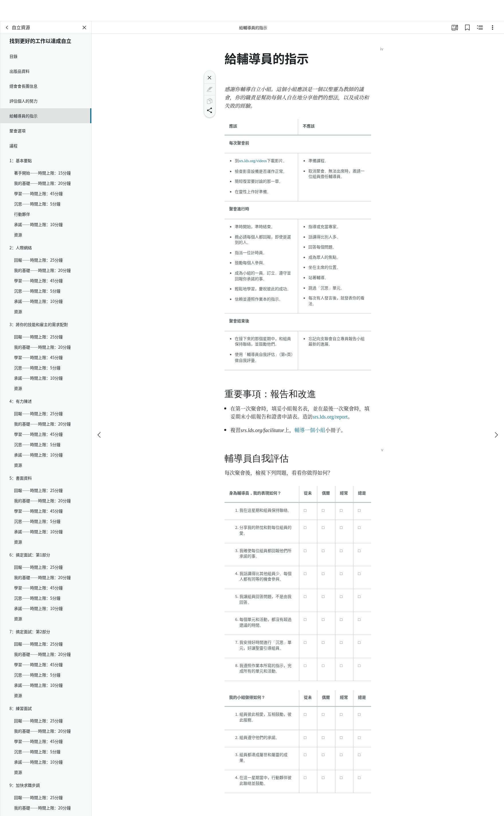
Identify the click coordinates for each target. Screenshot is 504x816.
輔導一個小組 (310, 430)
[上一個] (100, 414)
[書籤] (467, 28)
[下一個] (496, 414)
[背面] (7, 28)
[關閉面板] (84, 28)
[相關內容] (480, 28)
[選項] (493, 28)
